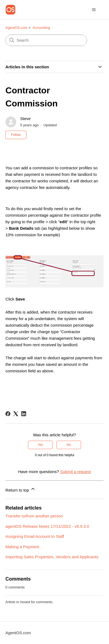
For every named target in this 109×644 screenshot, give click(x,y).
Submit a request (75, 472)
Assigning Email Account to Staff (35, 536)
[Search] (46, 40)
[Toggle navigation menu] (94, 10)
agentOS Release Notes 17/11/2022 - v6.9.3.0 (47, 526)
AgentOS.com (16, 28)
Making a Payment (22, 547)
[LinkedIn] (24, 414)
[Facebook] (8, 414)
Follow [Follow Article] (16, 135)
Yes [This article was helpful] (41, 445)
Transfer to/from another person (34, 516)
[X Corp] (16, 414)
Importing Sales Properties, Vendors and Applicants (52, 557)
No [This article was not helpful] (69, 445)
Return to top (21, 489)
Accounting (41, 28)
